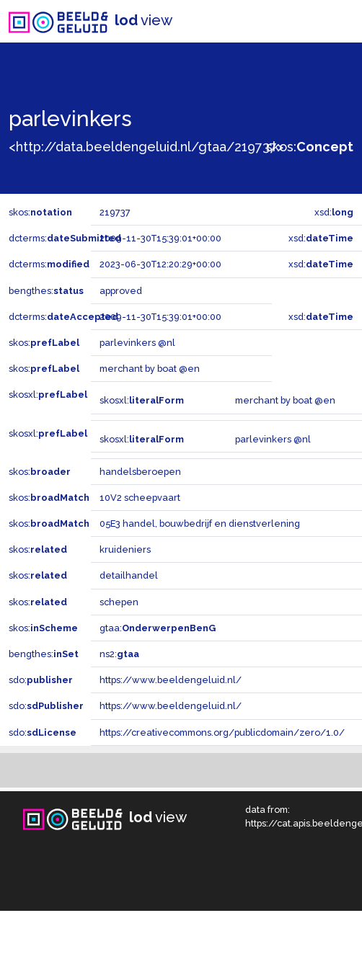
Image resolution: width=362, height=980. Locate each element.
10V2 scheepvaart (140, 498)
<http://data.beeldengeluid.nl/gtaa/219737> (146, 147)
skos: (310, 147)
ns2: (119, 654)
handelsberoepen (140, 472)
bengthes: (46, 291)
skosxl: (48, 395)
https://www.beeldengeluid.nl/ (171, 680)
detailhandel (129, 575)
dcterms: (65, 238)
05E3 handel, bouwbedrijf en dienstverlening (200, 524)
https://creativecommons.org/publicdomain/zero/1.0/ (222, 732)
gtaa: (158, 628)
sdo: (41, 680)
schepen (119, 602)
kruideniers (125, 549)
